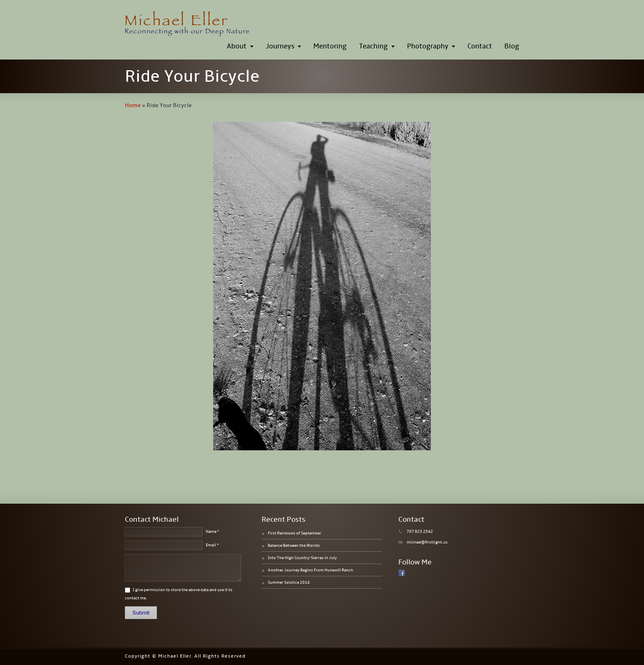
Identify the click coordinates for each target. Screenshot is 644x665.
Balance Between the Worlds (294, 546)
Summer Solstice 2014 (289, 582)
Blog (512, 46)
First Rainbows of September (294, 533)
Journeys (280, 46)
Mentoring (330, 46)
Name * (213, 532)
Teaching (373, 46)
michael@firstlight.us (427, 542)
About (237, 46)
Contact (480, 46)
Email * (212, 545)
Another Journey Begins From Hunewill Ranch (310, 570)
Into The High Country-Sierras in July (302, 558)
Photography (428, 46)
